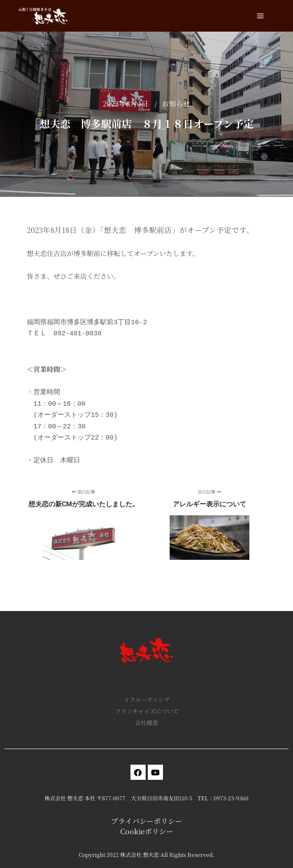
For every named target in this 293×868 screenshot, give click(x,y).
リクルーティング (147, 699)
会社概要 (146, 723)
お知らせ (176, 104)
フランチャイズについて (147, 711)
